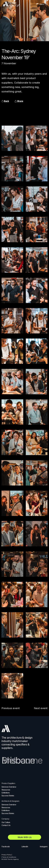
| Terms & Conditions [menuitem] (9, 857)
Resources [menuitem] (6, 790)
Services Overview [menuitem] (9, 787)
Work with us (25, 837)
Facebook (6, 847)
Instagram (44, 847)
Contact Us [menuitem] (6, 825)
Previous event (11, 708)
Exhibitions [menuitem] (6, 793)
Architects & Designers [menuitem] (10, 801)
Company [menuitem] (5, 819)
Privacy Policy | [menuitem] (7, 855)
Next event (41, 708)
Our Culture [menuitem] (6, 822)
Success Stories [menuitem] (8, 796)
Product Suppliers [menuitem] (8, 783)
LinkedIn (25, 847)
